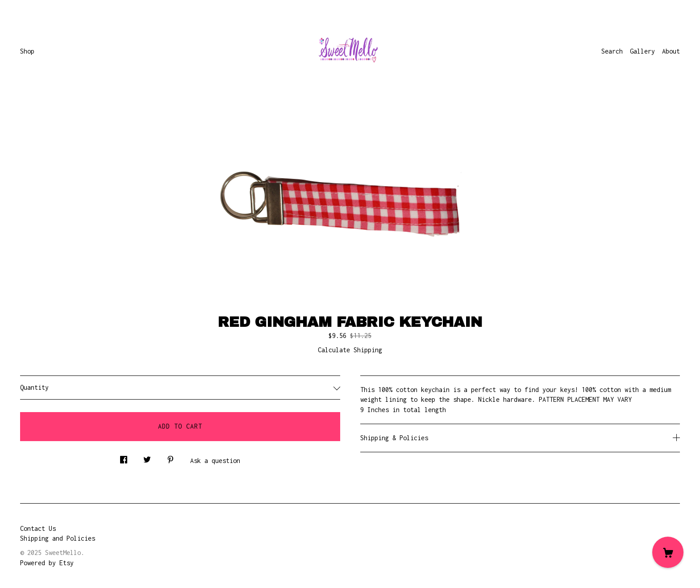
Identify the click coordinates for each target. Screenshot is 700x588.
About (671, 51)
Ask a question (215, 461)
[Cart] (668, 552)
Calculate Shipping (350, 350)
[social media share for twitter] (147, 457)
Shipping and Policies (58, 538)
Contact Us (38, 528)
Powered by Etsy (47, 563)
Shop (27, 51)
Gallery (642, 51)
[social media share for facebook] (124, 457)
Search (612, 51)
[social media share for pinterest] (171, 457)
